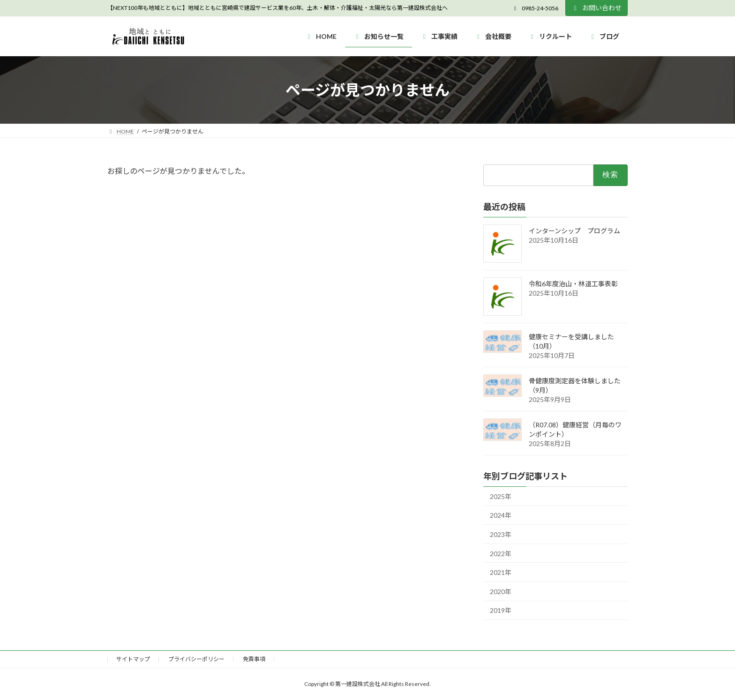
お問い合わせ (597, 8)
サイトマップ (133, 659)
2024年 (501, 516)
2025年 (501, 496)
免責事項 (254, 659)
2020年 (501, 592)
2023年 (501, 534)
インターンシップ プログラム (574, 231)
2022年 (501, 554)
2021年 (501, 573)
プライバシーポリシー (196, 659)
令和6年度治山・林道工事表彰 (573, 284)
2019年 (501, 611)
